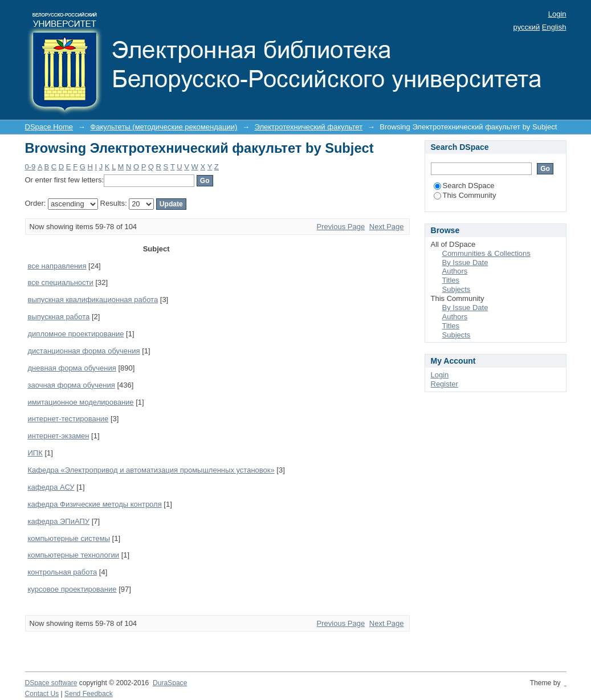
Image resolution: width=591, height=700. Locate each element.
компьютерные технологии (74, 555)
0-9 (30, 167)
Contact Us (42, 694)
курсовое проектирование (72, 589)
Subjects (457, 289)
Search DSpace (464, 186)
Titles (451, 280)
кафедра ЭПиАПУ (59, 521)
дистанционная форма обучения (84, 351)
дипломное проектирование (76, 334)
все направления (57, 266)
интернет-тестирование (68, 419)
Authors (455, 271)
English (554, 27)
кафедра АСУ (51, 487)
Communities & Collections (486, 253)
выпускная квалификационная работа (93, 300)
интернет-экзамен (59, 436)
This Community (465, 195)
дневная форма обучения (72, 368)
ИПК (35, 453)
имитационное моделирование (81, 402)
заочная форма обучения (72, 385)
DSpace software (51, 683)
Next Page (387, 227)
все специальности (61, 282)
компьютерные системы (69, 538)
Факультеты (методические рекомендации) (164, 127)
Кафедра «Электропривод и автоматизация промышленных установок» (151, 470)
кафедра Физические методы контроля (95, 504)
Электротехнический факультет (309, 127)
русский (527, 27)
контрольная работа (63, 572)
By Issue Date (465, 262)
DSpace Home (49, 127)
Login (557, 14)
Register (445, 384)
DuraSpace (170, 683)
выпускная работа (59, 317)
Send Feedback (89, 694)
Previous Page (341, 227)
